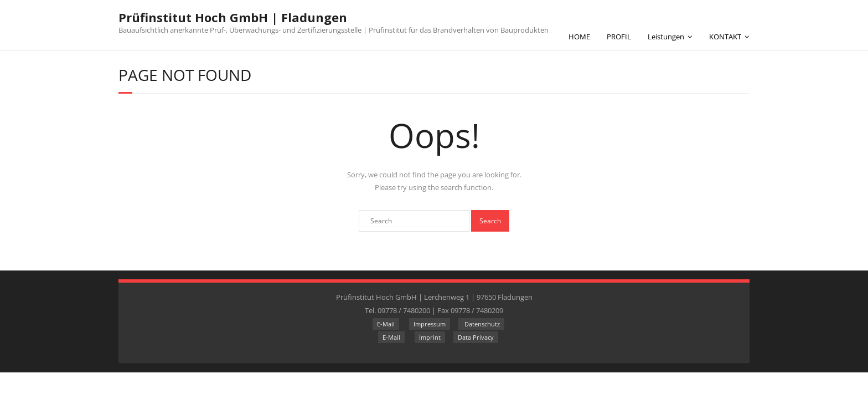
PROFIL (619, 37)
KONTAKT (725, 37)
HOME (579, 37)
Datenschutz (481, 324)
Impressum (430, 324)
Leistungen (666, 37)
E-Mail (386, 324)
